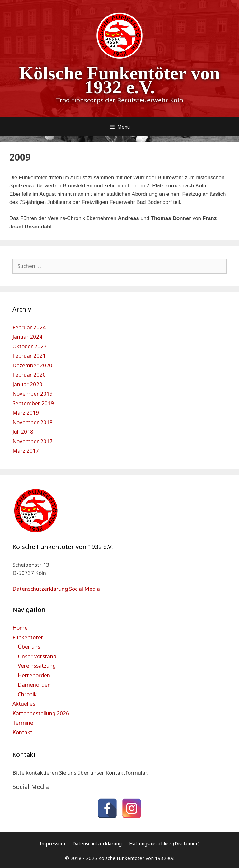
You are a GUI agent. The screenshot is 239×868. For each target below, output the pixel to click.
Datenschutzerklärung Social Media (56, 589)
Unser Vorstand (37, 656)
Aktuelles (24, 704)
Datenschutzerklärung (97, 843)
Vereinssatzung (37, 666)
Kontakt (22, 732)
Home (20, 628)
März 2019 (26, 413)
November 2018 (33, 422)
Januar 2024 (27, 337)
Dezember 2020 (32, 365)
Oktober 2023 (30, 346)
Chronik (27, 694)
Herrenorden (34, 675)
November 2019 (33, 394)
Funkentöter (28, 637)
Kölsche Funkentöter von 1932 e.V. (119, 80)
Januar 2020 (27, 384)
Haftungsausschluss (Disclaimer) (164, 843)
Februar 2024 (29, 327)
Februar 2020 (29, 375)
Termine (23, 723)
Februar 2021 (29, 356)
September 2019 (33, 403)
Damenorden (34, 685)
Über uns (29, 647)
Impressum (52, 843)
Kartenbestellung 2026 (41, 713)
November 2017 (33, 441)
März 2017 (26, 450)
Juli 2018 (23, 432)
